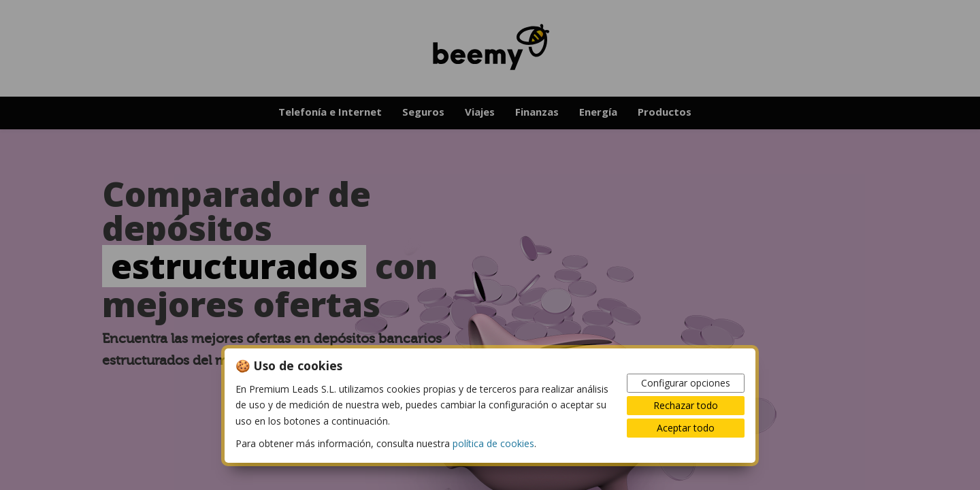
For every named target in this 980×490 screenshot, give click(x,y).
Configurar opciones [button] (686, 383)
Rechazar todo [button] (686, 405)
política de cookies (493, 443)
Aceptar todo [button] (686, 428)
